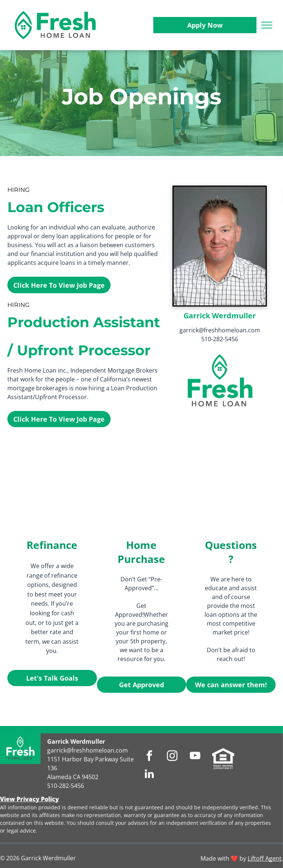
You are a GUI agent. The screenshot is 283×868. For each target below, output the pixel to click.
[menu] (267, 25)
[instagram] (172, 757)
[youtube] (195, 757)
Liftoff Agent (265, 858)
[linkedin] (149, 775)
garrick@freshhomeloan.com (220, 330)
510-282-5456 (220, 339)
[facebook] (149, 757)
